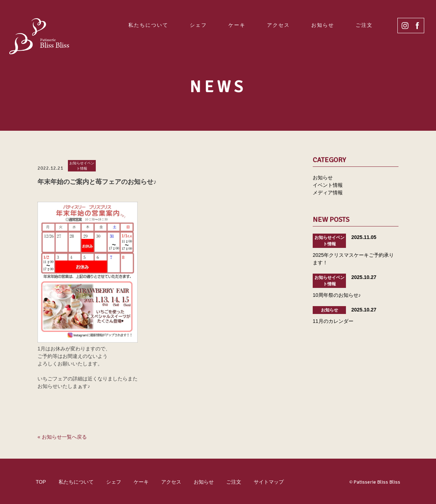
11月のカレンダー (333, 321)
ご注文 (364, 25)
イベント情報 (328, 185)
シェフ (198, 25)
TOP (41, 482)
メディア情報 (328, 193)
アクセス (278, 25)
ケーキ (237, 25)
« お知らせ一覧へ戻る (62, 437)
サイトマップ (269, 482)
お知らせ (323, 25)
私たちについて (148, 25)
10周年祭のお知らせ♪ (337, 295)
